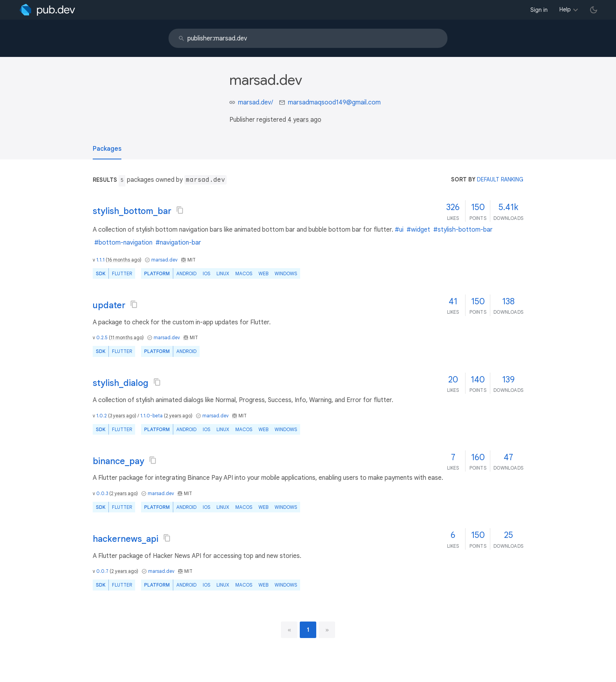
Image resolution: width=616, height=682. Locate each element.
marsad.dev (164, 260)
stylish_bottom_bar (132, 211)
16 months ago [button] (124, 260)
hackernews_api (126, 539)
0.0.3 (102, 493)
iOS (206, 273)
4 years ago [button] (304, 120)
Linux (223, 273)
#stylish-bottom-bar (463, 230)
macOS (244, 273)
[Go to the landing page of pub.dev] (47, 10)
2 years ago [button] (178, 416)
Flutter (122, 273)
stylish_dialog (121, 383)
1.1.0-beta (151, 416)
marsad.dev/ (256, 102)
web (263, 273)
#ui (399, 230)
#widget (418, 230)
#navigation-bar (178, 243)
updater (109, 305)
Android (186, 273)
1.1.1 (100, 260)
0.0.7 (102, 571)
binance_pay (118, 461)
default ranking (500, 179)
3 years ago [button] (122, 416)
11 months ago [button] (126, 337)
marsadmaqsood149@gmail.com (334, 102)
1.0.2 (102, 416)
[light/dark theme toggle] (594, 10)
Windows (286, 273)
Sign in (539, 10)
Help (565, 9)
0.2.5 (102, 337)
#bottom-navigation (123, 243)
